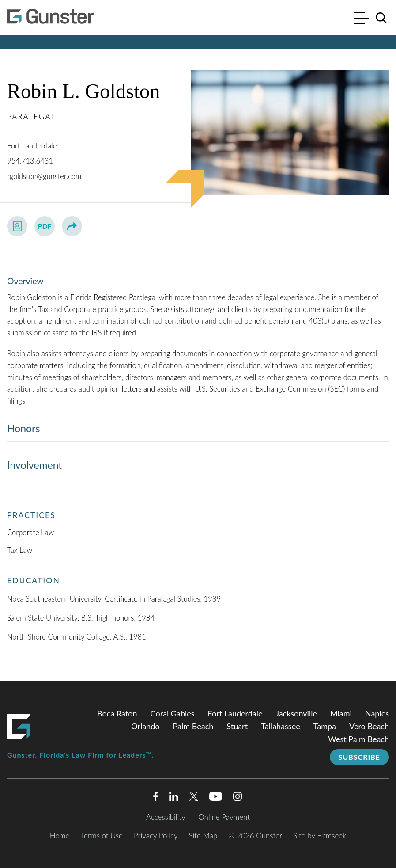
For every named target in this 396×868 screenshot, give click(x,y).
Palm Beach (193, 726)
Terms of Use (102, 836)
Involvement (35, 465)
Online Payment (224, 817)
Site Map (203, 836)
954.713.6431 (30, 161)
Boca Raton (117, 713)
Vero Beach (369, 726)
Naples (377, 713)
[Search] (381, 18)
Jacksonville (296, 713)
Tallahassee (281, 726)
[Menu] (361, 19)
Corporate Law (30, 533)
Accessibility (166, 817)
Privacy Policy (156, 836)
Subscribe (359, 757)
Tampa (325, 726)
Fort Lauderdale (32, 146)
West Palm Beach (358, 739)
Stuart (237, 726)
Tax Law (20, 550)
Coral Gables (173, 713)
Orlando (145, 726)
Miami (341, 713)
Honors (23, 428)
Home (60, 836)
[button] (72, 226)
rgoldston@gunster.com (44, 176)
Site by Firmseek (320, 836)
